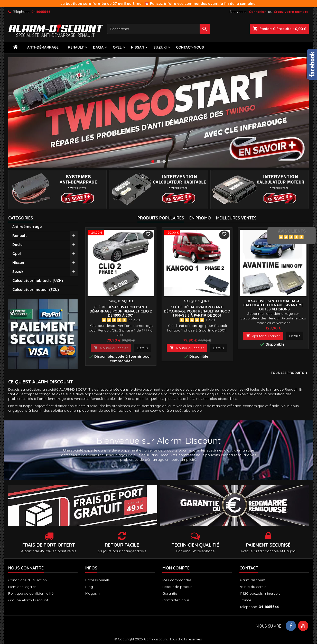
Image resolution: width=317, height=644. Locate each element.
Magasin (92, 593)
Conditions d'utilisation (27, 580)
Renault (76, 47)
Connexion (258, 12)
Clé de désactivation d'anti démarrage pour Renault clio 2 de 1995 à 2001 (121, 311)
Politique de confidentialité (31, 593)
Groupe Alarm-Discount (28, 600)
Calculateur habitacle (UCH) (38, 281)
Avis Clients (292, 231)
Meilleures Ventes (236, 218)
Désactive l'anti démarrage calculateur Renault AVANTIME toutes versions (273, 305)
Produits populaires (161, 218)
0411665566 (41, 12)
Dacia (98, 47)
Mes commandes (177, 580)
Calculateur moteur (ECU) (36, 290)
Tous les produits (290, 373)
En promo (200, 218)
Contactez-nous (176, 600)
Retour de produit (177, 587)
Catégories (21, 218)
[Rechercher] (158, 29)
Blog (89, 587)
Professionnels (97, 580)
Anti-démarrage (43, 47)
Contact (249, 568)
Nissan (138, 47)
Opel (117, 47)
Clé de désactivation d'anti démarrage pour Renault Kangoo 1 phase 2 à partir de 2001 (197, 311)
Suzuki (160, 47)
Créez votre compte (291, 12)
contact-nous (190, 47)
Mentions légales (22, 587)
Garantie (170, 593)
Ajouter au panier (111, 348)
